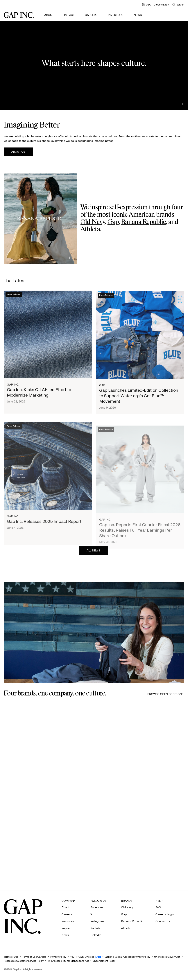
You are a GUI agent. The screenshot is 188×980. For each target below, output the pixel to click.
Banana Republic (143, 222)
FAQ (158, 907)
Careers (91, 15)
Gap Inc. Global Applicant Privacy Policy (128, 957)
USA (146, 5)
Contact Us (163, 921)
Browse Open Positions (165, 694)
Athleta (90, 230)
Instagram (97, 921)
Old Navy (93, 222)
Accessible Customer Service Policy (24, 961)
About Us (18, 152)
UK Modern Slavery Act (167, 957)
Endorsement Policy (104, 961)
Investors (116, 15)
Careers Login (162, 5)
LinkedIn (96, 935)
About (49, 15)
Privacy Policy (58, 957)
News (138, 15)
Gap (113, 222)
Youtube (96, 928)
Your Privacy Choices (82, 957)
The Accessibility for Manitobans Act (68, 961)
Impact (69, 15)
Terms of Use (11, 957)
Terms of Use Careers (34, 957)
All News (93, 559)
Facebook (97, 907)
